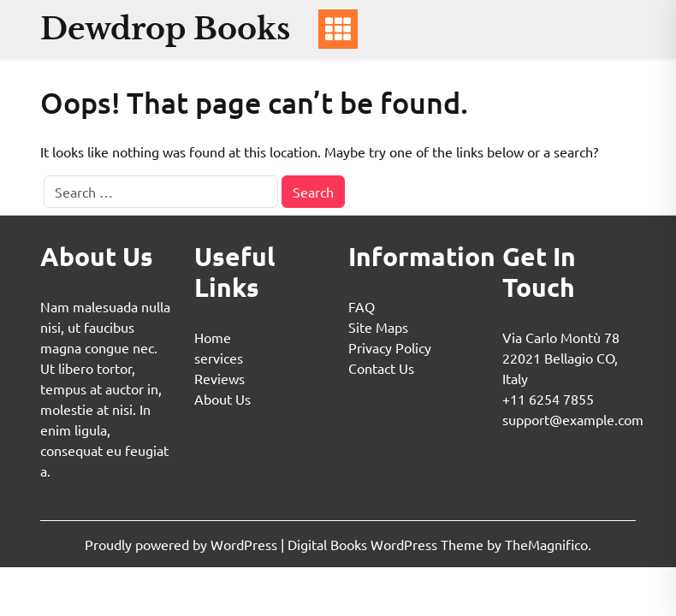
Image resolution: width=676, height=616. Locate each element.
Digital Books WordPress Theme (387, 544)
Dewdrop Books (165, 29)
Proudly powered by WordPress (183, 544)
